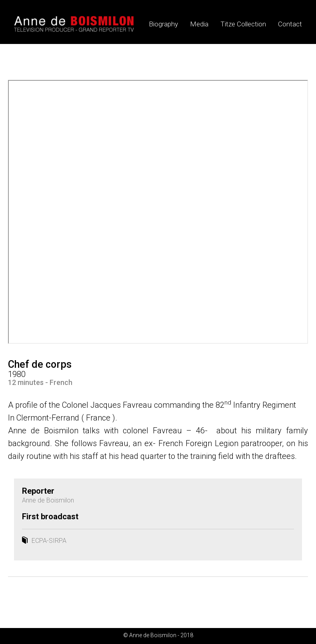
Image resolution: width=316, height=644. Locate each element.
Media (199, 24)
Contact (290, 24)
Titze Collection (243, 24)
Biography (163, 24)
